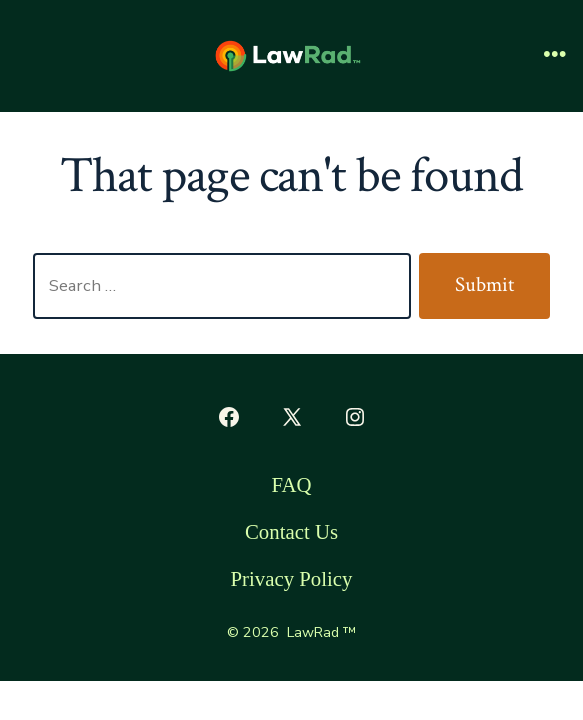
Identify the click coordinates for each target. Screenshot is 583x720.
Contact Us (291, 531)
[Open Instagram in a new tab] (355, 417)
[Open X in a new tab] (292, 417)
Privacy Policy (292, 578)
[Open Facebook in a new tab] (229, 417)
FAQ (291, 484)
